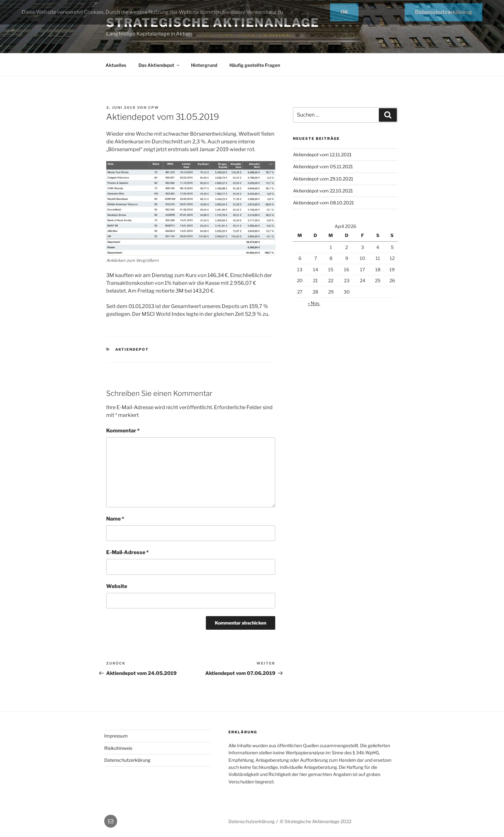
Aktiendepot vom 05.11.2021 (323, 166)
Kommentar (123, 431)
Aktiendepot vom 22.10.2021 (323, 191)
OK (344, 12)
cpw (154, 108)
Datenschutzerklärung (127, 760)
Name (115, 519)
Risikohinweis (118, 748)
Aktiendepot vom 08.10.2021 (323, 203)
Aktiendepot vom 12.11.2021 (322, 155)
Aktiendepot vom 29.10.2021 (323, 179)
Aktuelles (116, 65)
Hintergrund (204, 65)
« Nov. (314, 303)
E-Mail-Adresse (127, 552)
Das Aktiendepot (159, 65)
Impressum (116, 736)
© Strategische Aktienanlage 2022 (316, 821)
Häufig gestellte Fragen (255, 65)
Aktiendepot (132, 349)
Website (117, 586)
